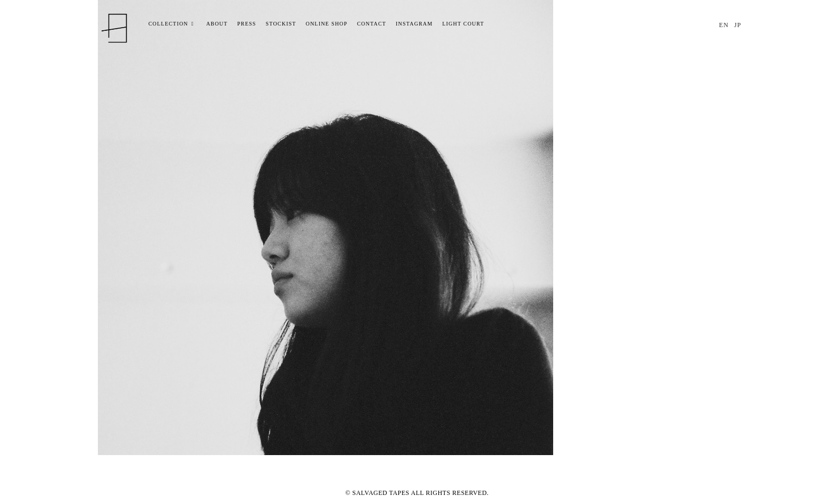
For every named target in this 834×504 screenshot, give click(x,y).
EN (724, 25)
